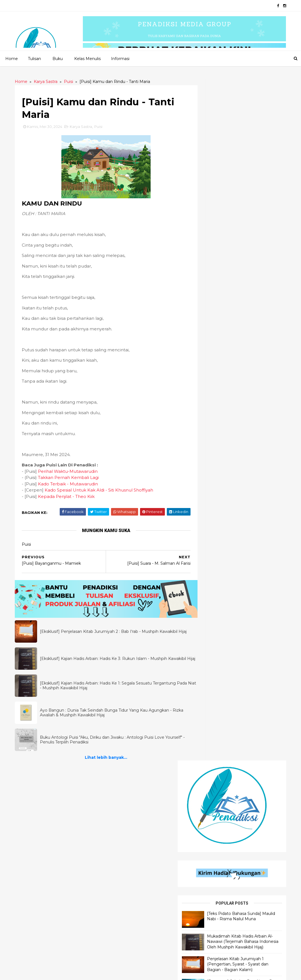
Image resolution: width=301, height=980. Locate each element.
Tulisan (34, 58)
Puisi (100, 128)
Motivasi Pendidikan (225, 884)
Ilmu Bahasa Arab (40, 799)
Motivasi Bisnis (219, 922)
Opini (210, 790)
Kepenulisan (217, 951)
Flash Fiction (126, 828)
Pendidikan (216, 837)
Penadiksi (81, 972)
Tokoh (211, 875)
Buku (57, 58)
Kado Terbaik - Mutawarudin (70, 485)
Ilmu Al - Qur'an (38, 809)
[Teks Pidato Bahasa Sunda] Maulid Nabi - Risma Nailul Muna (253, 225)
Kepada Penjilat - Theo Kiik (68, 498)
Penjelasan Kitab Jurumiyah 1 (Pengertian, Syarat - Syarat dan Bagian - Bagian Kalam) (253, 278)
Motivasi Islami (219, 809)
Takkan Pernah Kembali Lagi (70, 479)
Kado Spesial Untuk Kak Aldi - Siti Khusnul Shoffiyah (101, 491)
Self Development (223, 818)
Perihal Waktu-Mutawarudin (70, 472)
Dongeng (123, 837)
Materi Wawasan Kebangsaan (234, 913)
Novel (120, 875)
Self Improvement (223, 847)
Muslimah (214, 941)
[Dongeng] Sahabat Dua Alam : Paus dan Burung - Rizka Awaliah (251, 303)
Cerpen (121, 799)
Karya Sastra (83, 128)
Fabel (119, 865)
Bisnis (210, 828)
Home (11, 58)
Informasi (120, 58)
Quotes (121, 809)
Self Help (214, 865)
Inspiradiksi (125, 847)
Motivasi (213, 903)
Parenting (215, 932)
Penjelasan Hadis (39, 790)
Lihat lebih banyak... (102, 756)
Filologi (213, 894)
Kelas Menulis (87, 58)
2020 (42, 972)
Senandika (124, 818)
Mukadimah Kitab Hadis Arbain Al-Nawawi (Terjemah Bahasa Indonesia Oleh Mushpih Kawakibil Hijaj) (253, 250)
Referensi (215, 856)
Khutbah (213, 799)
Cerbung (122, 856)
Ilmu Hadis (32, 818)
